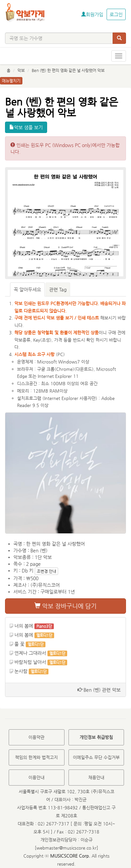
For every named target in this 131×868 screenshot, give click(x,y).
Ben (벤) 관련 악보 (99, 690)
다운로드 (84, 369)
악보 (21, 70)
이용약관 (36, 737)
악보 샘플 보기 (26, 127)
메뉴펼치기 (11, 81)
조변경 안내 (46, 571)
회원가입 (92, 14)
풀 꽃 (19, 644)
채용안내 (96, 777)
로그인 (116, 14)
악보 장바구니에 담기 (65, 606)
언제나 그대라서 (30, 653)
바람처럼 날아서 (30, 662)
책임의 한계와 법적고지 (36, 757)
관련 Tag (58, 289)
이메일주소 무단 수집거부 (96, 757)
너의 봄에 (24, 626)
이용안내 (36, 777)
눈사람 (21, 671)
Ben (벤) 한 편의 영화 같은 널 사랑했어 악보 (68, 70)
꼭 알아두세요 (27, 289)
